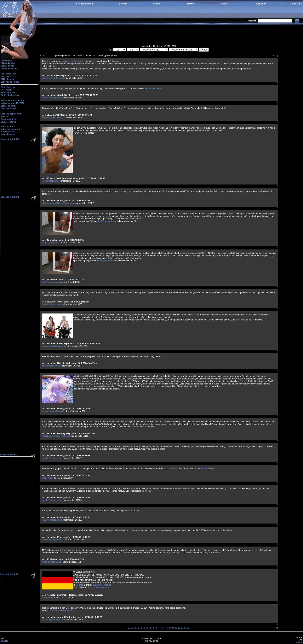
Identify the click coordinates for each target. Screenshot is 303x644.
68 (138, 628)
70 (144, 628)
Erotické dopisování (11, 114)
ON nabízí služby (9, 68)
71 (147, 628)
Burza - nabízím (8, 119)
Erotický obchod (84, 4)
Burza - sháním (8, 122)
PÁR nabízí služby (10, 95)
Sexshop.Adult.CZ (10, 139)
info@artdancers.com (53, 304)
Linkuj (224, 4)
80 (173, 628)
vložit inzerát (7, 126)
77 (164, 628)
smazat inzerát (8, 134)
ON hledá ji (6, 60)
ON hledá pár (7, 66)
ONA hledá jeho (9, 74)
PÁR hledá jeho (8, 92)
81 (176, 628)
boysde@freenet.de (101, 585)
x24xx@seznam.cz (51, 181)
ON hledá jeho (8, 63)
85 (188, 628)
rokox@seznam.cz (51, 366)
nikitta (299, 642)
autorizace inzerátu (10, 129)
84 (185, 628)
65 (129, 628)
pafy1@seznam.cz (106, 221)
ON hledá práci (8, 106)
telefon (204, 469)
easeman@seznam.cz (53, 117)
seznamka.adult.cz (76, 61)
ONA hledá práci (9, 108)
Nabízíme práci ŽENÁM (12, 100)
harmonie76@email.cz (53, 540)
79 (170, 628)
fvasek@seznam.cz (52, 562)
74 (156, 628)
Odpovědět (47, 478)
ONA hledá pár (8, 79)
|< (41, 56)
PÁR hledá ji (7, 90)
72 (150, 628)
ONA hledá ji (7, 76)
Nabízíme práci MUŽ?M (12, 103)
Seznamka (261, 4)
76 (161, 628)
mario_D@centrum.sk (53, 78)
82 (179, 628)
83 (182, 628)
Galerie (157, 4)
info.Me (172, 469)
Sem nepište (4, 640)
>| (277, 56)
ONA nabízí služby (10, 82)
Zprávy (190, 4)
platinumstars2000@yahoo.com (58, 203)
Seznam (123, 4)
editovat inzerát (8, 132)
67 (135, 628)
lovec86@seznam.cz (153, 88)
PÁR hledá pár (8, 87)
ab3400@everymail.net (62, 610)
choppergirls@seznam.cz (55, 346)
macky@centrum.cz (52, 458)
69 (141, 628)
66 (132, 628)
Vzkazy (4, 116)
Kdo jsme (297, 4)
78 (167, 628)
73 (152, 628)
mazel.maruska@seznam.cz (56, 436)
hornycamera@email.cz (54, 411)
